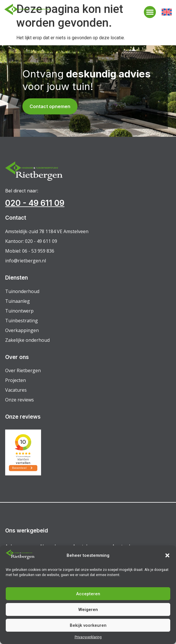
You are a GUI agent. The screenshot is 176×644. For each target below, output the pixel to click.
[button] (167, 555)
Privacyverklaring (88, 637)
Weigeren (88, 610)
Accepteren (88, 594)
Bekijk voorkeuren (88, 625)
